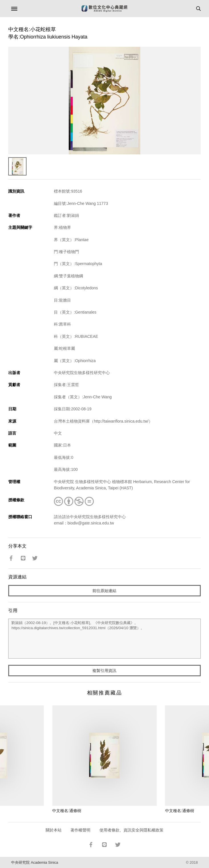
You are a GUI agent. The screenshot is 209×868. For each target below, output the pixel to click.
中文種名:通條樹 (67, 811)
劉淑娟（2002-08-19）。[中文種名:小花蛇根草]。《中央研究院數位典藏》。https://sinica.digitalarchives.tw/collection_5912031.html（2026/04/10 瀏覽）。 (104, 639)
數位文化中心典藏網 (104, 9)
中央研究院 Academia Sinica (35, 862)
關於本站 (54, 830)
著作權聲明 (80, 830)
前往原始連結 (104, 591)
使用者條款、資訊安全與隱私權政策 (131, 830)
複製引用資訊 (104, 671)
